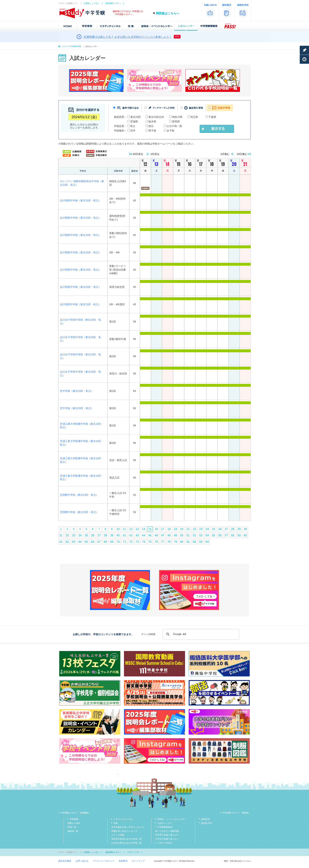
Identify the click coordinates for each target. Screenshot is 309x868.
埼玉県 (194, 117)
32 (67, 535)
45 (150, 535)
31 (61, 535)
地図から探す (74, 823)
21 (188, 529)
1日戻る (155, 154)
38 (105, 535)
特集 (116, 823)
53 (201, 535)
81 (188, 542)
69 (112, 542)
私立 (133, 126)
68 (105, 542)
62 (67, 542)
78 (169, 542)
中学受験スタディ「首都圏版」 (76, 813)
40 (118, 535)
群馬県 (176, 121)
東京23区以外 (156, 117)
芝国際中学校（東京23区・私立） (79, 495)
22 (194, 529)
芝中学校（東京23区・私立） (77, 391)
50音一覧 (72, 827)
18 (169, 529)
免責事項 (123, 861)
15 (150, 529)
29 (239, 529)
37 (99, 535)
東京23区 (136, 117)
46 (156, 535)
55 (214, 535)
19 (175, 529)
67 (99, 542)
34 (80, 535)
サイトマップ (138, 861)
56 (220, 535)
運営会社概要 (65, 861)
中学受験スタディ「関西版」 (237, 813)
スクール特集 (118, 835)
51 (188, 535)
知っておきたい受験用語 (167, 831)
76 (156, 542)
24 (207, 529)
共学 (133, 131)
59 (239, 535)
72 (131, 542)
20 (182, 529)
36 (93, 535)
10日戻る (138, 154)
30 (245, 529)
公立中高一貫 (174, 126)
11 (125, 529)
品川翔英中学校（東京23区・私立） (81, 200)
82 (194, 542)
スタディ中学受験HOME (71, 46)
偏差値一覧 (73, 831)
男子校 (152, 131)
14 (144, 529)
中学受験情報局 (165, 827)
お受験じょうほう (91, 3)
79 (175, 542)
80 (182, 542)
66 (93, 542)
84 (207, 542)
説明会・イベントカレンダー (171, 819)
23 (201, 529)
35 (86, 535)
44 (144, 535)
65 (86, 542)
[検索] (200, 634)
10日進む (242, 154)
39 (112, 535)
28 (233, 529)
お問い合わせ (82, 861)
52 (194, 535)
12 (131, 529)
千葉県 (212, 117)
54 (207, 535)
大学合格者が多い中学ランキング (128, 827)
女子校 (170, 131)
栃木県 (152, 121)
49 (175, 535)
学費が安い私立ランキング (124, 831)
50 (182, 535)
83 (201, 542)
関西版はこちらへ (168, 13)
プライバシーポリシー (104, 861)
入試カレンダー (165, 823)
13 (137, 529)
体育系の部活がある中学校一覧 (127, 839)
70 (118, 542)
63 (74, 542)
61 (61, 542)
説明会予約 (206, 823)
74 (144, 542)
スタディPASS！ (165, 843)
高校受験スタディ (113, 3)
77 (163, 542)
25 (214, 529)
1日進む (225, 154)
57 (226, 535)
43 (137, 535)
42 (131, 535)
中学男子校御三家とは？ (167, 835)
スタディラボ (133, 852)
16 (156, 529)
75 (150, 542)
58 (233, 535)
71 (125, 542)
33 (74, 535)
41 (125, 535)
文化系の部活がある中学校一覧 (127, 843)
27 (226, 529)
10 (118, 529)
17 (163, 529)
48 (169, 535)
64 (80, 542)
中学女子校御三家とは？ (167, 839)
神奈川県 (177, 117)
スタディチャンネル (123, 819)
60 (245, 535)
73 (137, 542)
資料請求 (205, 819)
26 (220, 529)
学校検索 (74, 819)
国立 (151, 126)
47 (163, 535)
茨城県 (134, 121)
